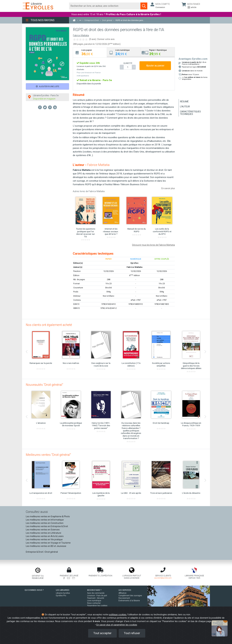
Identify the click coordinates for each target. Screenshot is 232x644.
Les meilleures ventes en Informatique (45, 520)
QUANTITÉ (128, 63)
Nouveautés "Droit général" (44, 385)
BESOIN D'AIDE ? (94, 590)
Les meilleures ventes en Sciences (43, 530)
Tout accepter (102, 633)
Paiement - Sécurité (96, 598)
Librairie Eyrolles (63, 593)
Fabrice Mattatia (81, 35)
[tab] (90, 52)
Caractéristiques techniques (190, 113)
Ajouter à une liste (48, 86)
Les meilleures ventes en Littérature (44, 533)
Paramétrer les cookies (97, 606)
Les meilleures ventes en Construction (45, 523)
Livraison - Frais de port (97, 596)
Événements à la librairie (129, 601)
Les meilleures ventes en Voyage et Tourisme (48, 543)
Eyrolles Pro (61, 596)
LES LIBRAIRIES (63, 590)
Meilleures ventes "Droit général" (48, 455)
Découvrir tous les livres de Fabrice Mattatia (153, 245)
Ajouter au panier (155, 66)
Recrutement (124, 598)
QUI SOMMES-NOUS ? (34, 590)
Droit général (51, 552)
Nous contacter (94, 603)
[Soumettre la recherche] (144, 6)
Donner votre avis (106, 39)
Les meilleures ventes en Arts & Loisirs (45, 536)
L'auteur (185, 107)
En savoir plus (168, 188)
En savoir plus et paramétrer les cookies (117, 625)
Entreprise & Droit (34, 552)
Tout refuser (132, 633)
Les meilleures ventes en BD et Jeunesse (46, 546)
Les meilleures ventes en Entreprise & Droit (47, 526)
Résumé (184, 102)
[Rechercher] (105, 6)
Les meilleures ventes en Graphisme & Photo (48, 516)
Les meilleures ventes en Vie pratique (44, 539)
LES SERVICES (125, 590)
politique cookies (118, 615)
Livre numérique (94, 601)
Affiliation (122, 593)
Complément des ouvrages (130, 596)
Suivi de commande (96, 593)
